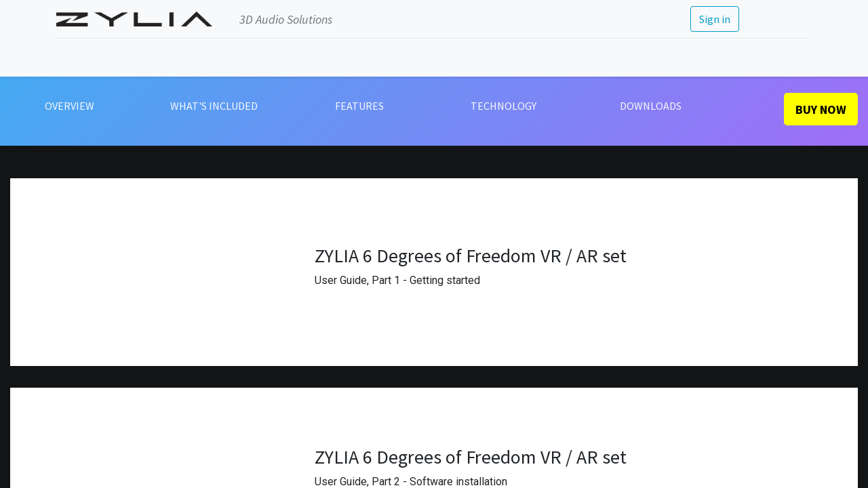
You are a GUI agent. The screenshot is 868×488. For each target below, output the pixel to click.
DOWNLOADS (651, 106)
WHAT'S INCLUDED (214, 106)
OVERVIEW (70, 106)
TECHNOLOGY (504, 106)
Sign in (713, 19)
